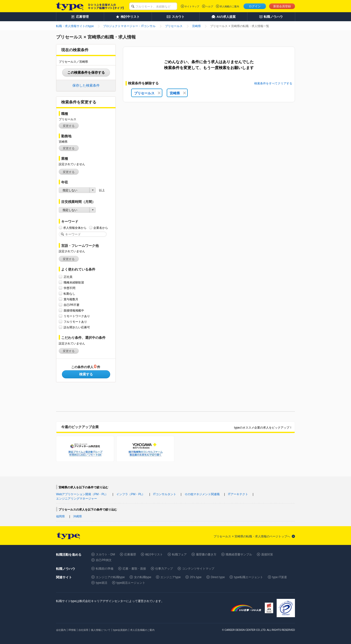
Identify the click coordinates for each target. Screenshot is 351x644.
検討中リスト (154, 554)
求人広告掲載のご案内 (142, 630)
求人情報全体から (75, 228)
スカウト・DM (105, 554)
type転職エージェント (249, 577)
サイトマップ (192, 6)
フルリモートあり (75, 322)
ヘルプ (209, 6)
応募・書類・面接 (134, 569)
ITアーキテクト (238, 494)
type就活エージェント (131, 583)
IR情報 (72, 630)
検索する (86, 374)
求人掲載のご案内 (229, 6)
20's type (196, 577)
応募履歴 (130, 554)
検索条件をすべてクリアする (273, 83)
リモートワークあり (77, 316)
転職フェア (179, 554)
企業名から (101, 228)
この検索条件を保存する (86, 72)
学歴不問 (69, 288)
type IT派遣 (280, 577)
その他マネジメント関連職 (202, 494)
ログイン (255, 6)
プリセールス (147, 93)
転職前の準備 (105, 569)
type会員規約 (120, 630)
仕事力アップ (164, 569)
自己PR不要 (72, 305)
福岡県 (60, 516)
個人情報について (101, 630)
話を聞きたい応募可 (77, 327)
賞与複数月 (71, 299)
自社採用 (83, 630)
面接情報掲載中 (74, 310)
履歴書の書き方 (206, 554)
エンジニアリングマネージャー (77, 499)
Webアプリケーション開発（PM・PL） (82, 494)
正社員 (68, 277)
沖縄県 (78, 516)
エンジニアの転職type (110, 577)
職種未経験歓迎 (74, 282)
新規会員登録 (282, 6)
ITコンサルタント (165, 494)
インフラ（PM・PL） (131, 494)
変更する (69, 126)
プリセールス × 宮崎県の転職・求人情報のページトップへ (252, 536)
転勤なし (69, 294)
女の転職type (143, 577)
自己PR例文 (104, 560)
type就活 (102, 583)
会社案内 (61, 630)
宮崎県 (178, 93)
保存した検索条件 (86, 85)
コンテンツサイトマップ (198, 569)
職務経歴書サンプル (239, 554)
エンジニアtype (171, 577)
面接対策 (267, 554)
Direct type (218, 577)
